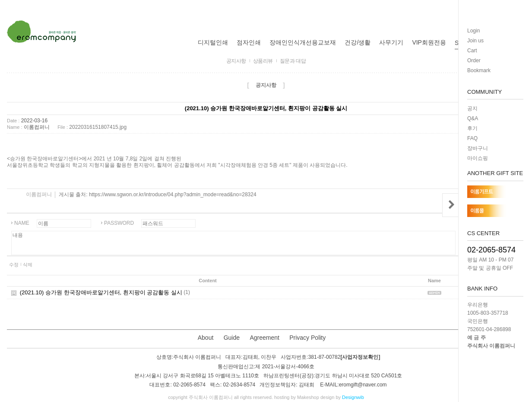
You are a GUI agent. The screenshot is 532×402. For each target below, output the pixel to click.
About (206, 338)
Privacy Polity (307, 338)
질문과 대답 (293, 61)
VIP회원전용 (429, 42)
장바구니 (478, 148)
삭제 (28, 265)
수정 (14, 265)
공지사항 (236, 61)
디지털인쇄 (213, 42)
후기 (472, 128)
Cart (472, 51)
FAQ (472, 138)
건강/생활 (358, 42)
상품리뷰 (263, 61)
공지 (472, 108)
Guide (232, 338)
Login (473, 31)
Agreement (264, 338)
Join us (475, 41)
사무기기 (391, 42)
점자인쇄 (249, 42)
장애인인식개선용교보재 (303, 42)
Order (474, 61)
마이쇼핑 (478, 158)
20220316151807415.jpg (98, 128)
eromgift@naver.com (363, 385)
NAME (22, 223)
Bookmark (479, 70)
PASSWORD (119, 223)
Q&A (473, 118)
